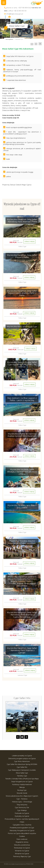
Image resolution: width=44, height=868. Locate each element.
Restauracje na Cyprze (22, 848)
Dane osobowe (22, 839)
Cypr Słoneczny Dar (22, 808)
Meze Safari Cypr (22, 773)
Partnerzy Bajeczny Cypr (22, 856)
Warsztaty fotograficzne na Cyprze (22, 831)
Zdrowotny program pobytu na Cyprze (22, 759)
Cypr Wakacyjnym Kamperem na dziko (22, 770)
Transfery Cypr (22, 776)
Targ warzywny (22, 805)
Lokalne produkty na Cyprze (22, 756)
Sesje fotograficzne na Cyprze (22, 782)
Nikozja (22, 787)
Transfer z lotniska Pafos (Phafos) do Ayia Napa (22, 779)
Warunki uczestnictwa (22, 845)
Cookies (22, 836)
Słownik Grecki (22, 793)
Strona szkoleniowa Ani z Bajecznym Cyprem (22, 796)
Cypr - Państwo (22, 799)
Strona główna (9, 39)
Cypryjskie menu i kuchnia (22, 825)
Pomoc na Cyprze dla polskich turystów (22, 833)
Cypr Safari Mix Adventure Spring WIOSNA (22, 764)
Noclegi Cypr (22, 790)
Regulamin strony (22, 842)
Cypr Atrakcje (22, 810)
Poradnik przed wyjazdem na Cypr (22, 828)
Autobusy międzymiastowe (22, 784)
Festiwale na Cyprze (22, 813)
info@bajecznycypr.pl (15, 14)
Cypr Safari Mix (22, 767)
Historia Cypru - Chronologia (22, 802)
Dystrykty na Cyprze (22, 816)
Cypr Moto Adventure (22, 761)
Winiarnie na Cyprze (22, 851)
